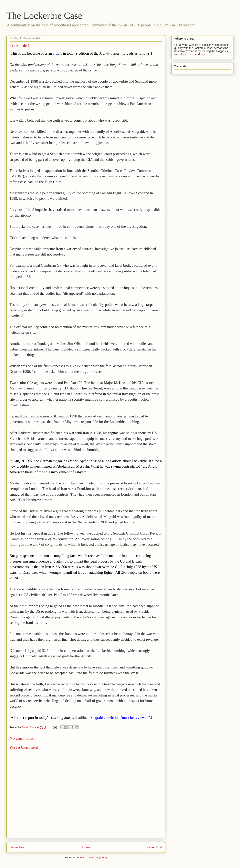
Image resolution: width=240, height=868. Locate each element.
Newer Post (18, 847)
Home (86, 847)
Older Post (155, 847)
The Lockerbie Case (44, 16)
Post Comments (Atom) (94, 858)
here (192, 54)
